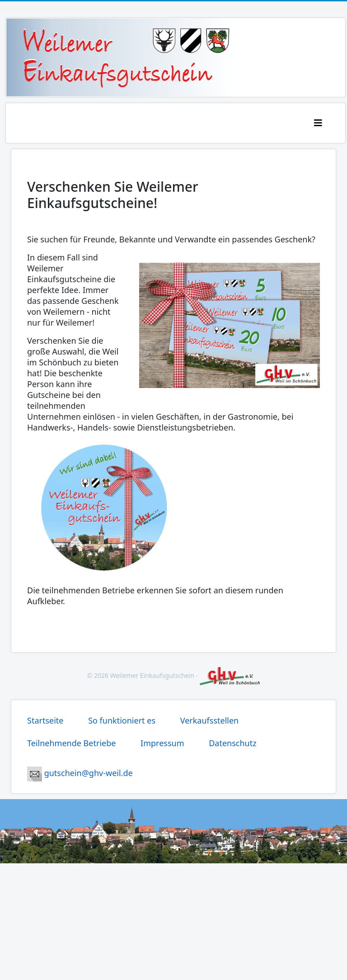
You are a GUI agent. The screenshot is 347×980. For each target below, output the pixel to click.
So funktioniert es (123, 720)
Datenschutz (232, 743)
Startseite (46, 720)
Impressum (163, 743)
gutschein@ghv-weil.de (80, 773)
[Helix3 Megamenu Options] (329, 123)
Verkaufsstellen (210, 720)
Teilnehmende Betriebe (73, 743)
